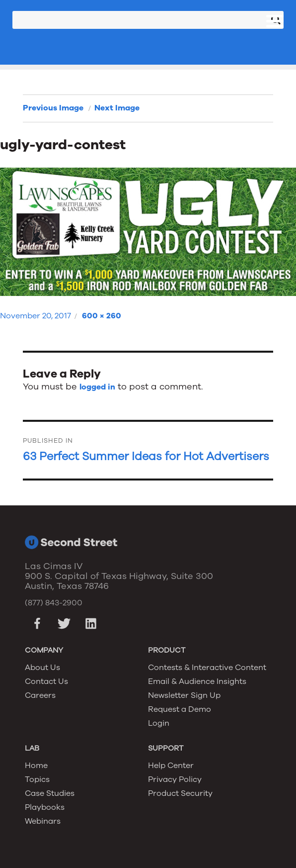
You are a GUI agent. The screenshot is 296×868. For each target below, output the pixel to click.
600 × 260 (102, 316)
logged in (97, 387)
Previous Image (53, 108)
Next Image (117, 108)
